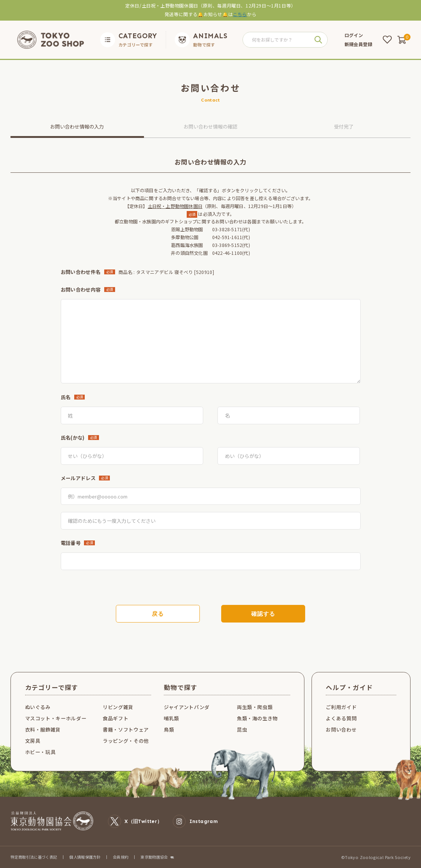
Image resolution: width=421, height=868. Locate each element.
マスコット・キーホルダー (56, 718)
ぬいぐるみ (38, 707)
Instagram (196, 821)
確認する (263, 614)
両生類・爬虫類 (255, 707)
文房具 (33, 741)
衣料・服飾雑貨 (43, 730)
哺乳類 (172, 718)
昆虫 (242, 730)
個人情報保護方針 (85, 857)
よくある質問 (341, 718)
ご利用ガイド (341, 707)
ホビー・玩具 (40, 752)
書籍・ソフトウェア (126, 730)
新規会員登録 (358, 44)
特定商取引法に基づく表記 (34, 857)
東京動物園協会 (154, 857)
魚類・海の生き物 (257, 718)
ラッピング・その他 (126, 741)
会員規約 (121, 857)
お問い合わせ (341, 730)
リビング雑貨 (118, 707)
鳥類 (169, 730)
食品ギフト (115, 718)
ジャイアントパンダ (187, 707)
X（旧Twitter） (135, 821)
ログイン (354, 35)
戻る (158, 614)
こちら (240, 14)
